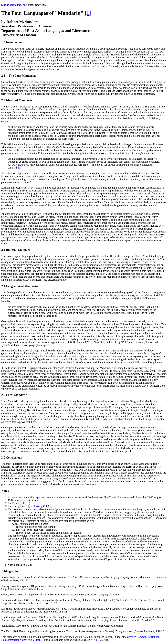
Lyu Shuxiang (35, 506)
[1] (88, 13)
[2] (78, 139)
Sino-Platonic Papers (13, 5)
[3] (20, 168)
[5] (57, 316)
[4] (105, 274)
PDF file (93, 640)
